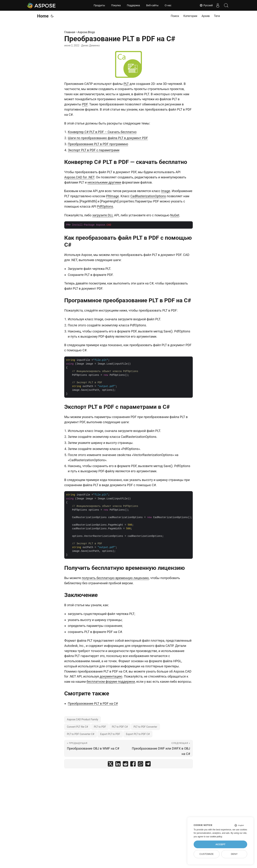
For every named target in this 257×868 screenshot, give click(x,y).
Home (43, 16)
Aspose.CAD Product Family (83, 719)
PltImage (112, 196)
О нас (168, 5)
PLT (126, 84)
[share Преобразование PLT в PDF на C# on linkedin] (118, 765)
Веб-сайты (152, 5)
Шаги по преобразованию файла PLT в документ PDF (108, 138)
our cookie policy (214, 837)
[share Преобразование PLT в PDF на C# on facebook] (133, 765)
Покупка (116, 5)
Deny (234, 854)
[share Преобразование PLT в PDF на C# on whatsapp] (140, 765)
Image (166, 191)
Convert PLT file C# (77, 727)
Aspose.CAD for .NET (79, 177)
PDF (85, 104)
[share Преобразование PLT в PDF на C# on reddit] (125, 765)
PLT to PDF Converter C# (81, 734)
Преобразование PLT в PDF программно (98, 144)
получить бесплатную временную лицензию (115, 578)
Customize (207, 854)
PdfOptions (105, 206)
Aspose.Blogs (86, 32)
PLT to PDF (100, 727)
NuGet (175, 215)
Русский (205, 5)
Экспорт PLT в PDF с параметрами (94, 150)
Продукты (99, 5)
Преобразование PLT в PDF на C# (93, 703)
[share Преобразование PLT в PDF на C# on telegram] (148, 765)
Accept (220, 844)
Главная (70, 32)
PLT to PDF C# (120, 727)
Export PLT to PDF (110, 734)
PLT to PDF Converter (145, 727)
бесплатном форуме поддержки (111, 682)
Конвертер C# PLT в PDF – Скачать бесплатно (102, 132)
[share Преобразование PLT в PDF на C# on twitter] (110, 765)
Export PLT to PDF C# (138, 734)
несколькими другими (104, 182)
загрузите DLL (103, 215)
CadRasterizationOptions (148, 196)
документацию (111, 676)
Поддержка (133, 5)
